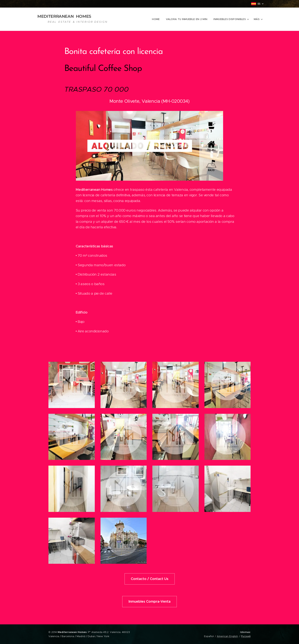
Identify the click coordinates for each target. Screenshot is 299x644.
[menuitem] (158, 19)
